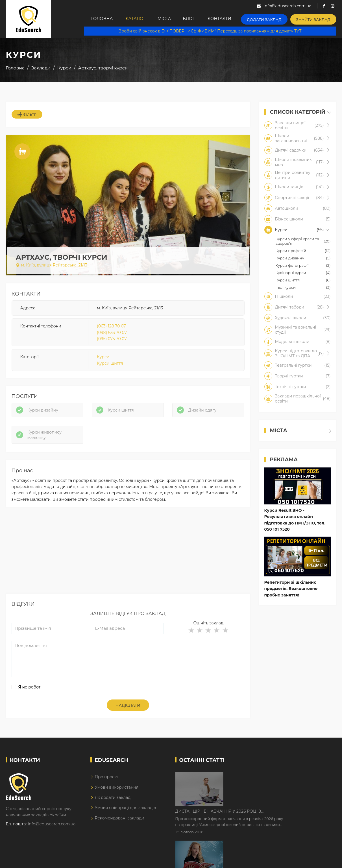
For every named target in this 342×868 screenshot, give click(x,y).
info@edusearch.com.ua (52, 827)
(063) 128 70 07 (111, 327)
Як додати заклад (113, 800)
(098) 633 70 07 (112, 334)
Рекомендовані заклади (119, 821)
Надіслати (128, 708)
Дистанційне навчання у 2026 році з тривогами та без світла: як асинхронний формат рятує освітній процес (273, 779)
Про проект (107, 780)
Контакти (226, 19)
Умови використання (116, 790)
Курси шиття (110, 364)
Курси (103, 358)
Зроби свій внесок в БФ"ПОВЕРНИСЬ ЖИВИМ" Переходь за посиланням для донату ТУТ (212, 31)
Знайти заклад (315, 18)
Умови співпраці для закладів (125, 811)
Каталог (134, 19)
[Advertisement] (128, 557)
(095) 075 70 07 (112, 340)
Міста (166, 19)
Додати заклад (269, 18)
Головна (99, 19)
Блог (194, 19)
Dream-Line (324, 860)
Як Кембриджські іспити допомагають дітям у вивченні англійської (279, 815)
